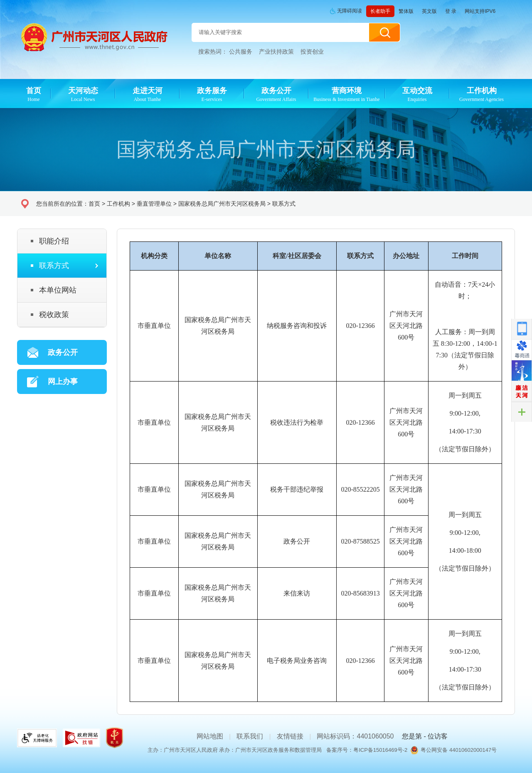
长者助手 (380, 11)
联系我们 (250, 736)
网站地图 (210, 736)
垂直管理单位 (154, 204)
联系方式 (284, 204)
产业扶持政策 (276, 52)
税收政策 (54, 315)
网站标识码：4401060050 (355, 736)
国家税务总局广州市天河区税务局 (222, 204)
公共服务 (241, 52)
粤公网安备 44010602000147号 (459, 750)
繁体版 (406, 11)
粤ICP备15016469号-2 (380, 750)
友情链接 (290, 736)
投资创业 (312, 52)
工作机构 (118, 204)
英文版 (429, 11)
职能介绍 (54, 241)
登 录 (451, 11)
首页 (94, 204)
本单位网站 (58, 290)
